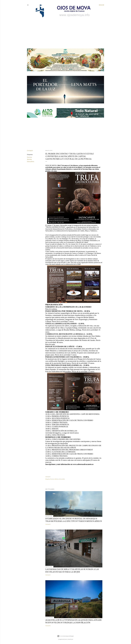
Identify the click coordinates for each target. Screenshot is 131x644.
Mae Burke (70, 639)
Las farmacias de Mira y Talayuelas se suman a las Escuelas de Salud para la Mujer (72, 570)
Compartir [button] (30, 151)
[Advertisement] (64, 31)
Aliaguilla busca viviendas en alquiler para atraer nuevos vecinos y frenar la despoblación (74, 621)
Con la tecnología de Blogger (66, 636)
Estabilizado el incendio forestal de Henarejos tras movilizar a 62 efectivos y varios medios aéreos (74, 520)
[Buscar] (101, 5)
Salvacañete (31, 162)
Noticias (29, 159)
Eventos (29, 157)
